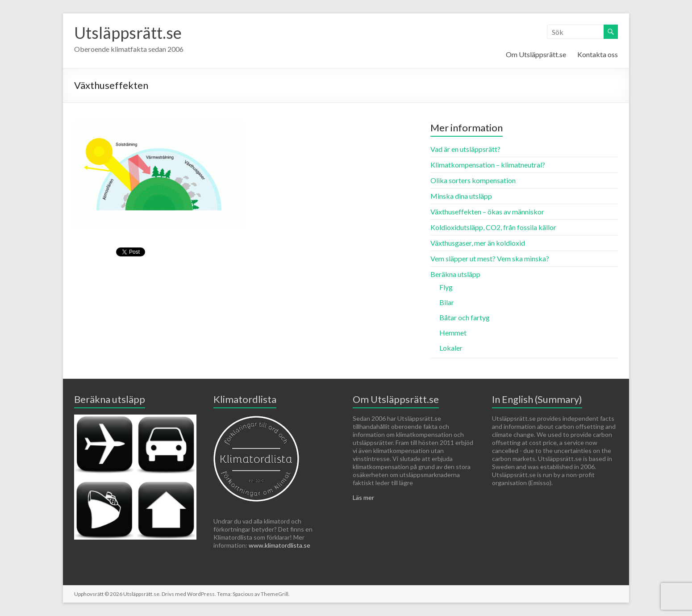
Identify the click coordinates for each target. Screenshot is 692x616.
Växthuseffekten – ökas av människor (487, 212)
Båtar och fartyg (465, 317)
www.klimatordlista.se (279, 545)
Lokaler (451, 348)
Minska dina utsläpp (461, 196)
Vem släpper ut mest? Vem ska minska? (490, 258)
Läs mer (363, 497)
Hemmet (453, 333)
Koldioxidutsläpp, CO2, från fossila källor (493, 227)
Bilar (447, 302)
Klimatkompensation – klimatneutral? (488, 165)
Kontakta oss (598, 54)
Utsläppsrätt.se (128, 33)
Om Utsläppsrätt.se (536, 54)
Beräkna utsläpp (455, 274)
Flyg (446, 287)
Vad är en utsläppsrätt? (465, 149)
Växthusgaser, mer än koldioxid (478, 243)
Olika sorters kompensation (473, 180)
